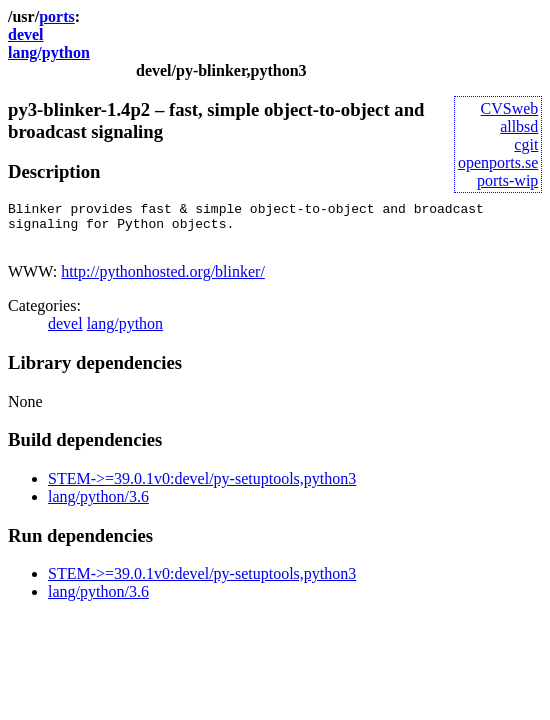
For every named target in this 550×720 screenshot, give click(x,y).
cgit (526, 144)
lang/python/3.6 (98, 505)
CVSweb (510, 108)
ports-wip (507, 180)
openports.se (498, 162)
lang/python (49, 52)
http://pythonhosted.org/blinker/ (163, 280)
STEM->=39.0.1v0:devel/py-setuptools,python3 (202, 487)
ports (57, 16)
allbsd (519, 126)
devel (26, 34)
